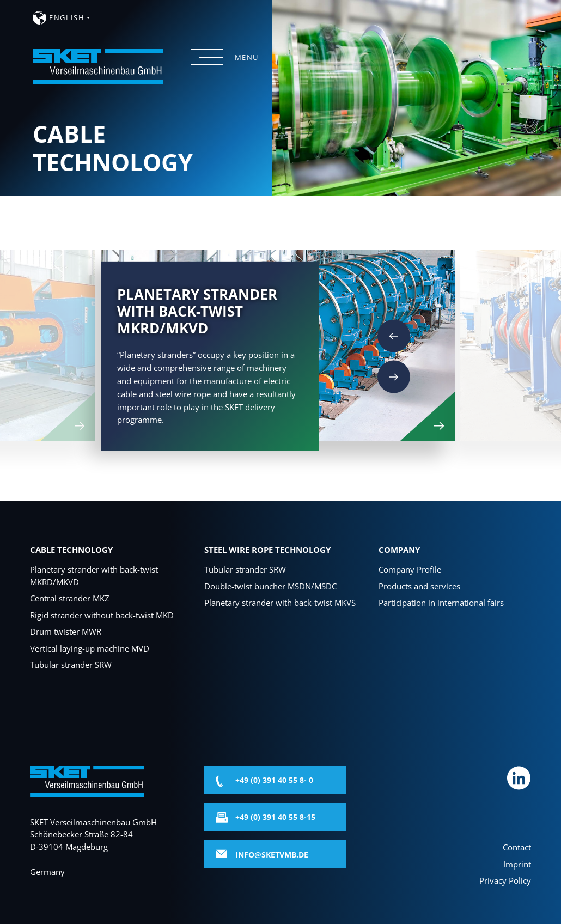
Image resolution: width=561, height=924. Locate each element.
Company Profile (410, 569)
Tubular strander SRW (71, 665)
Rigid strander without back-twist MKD (102, 615)
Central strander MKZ (70, 598)
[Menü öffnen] (207, 57)
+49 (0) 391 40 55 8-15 (275, 817)
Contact (517, 847)
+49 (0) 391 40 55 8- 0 (274, 780)
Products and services (419, 586)
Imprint (517, 864)
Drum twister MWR (66, 631)
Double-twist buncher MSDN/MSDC (270, 586)
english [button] (67, 17)
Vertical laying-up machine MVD (90, 648)
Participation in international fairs (441, 603)
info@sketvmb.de (272, 855)
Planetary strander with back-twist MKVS (280, 603)
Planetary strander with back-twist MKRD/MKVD (94, 576)
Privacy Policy (505, 880)
